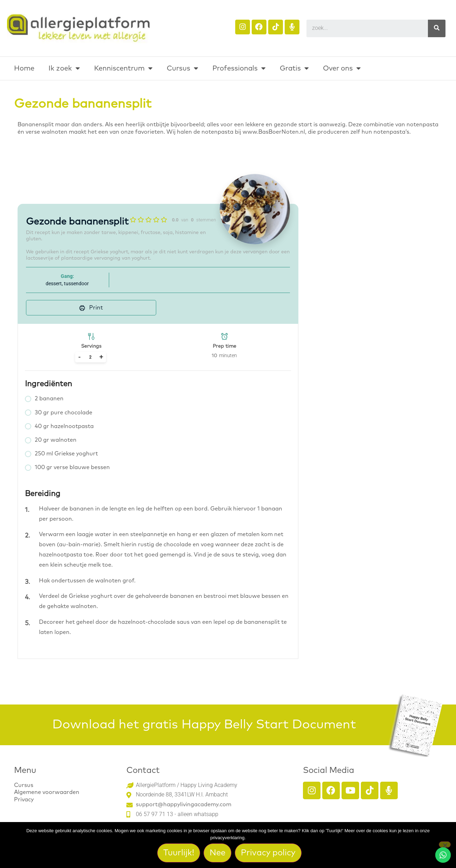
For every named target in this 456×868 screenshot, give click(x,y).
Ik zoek (64, 68)
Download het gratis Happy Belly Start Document (204, 725)
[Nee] (445, 845)
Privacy (24, 800)
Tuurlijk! (179, 853)
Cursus (183, 68)
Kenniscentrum (123, 68)
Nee (218, 853)
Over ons (342, 68)
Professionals (239, 68)
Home (24, 68)
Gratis (294, 68)
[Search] (437, 28)
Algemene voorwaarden (47, 792)
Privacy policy (269, 853)
